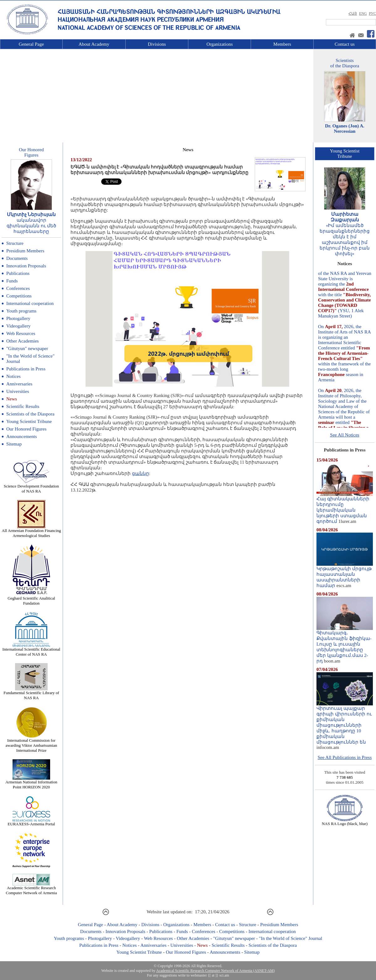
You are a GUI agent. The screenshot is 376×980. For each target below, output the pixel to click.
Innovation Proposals (26, 266)
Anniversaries (19, 384)
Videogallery (18, 326)
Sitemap (14, 444)
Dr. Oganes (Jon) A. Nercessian (345, 129)
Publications (18, 273)
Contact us (345, 44)
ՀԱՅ (353, 13)
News (12, 399)
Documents (17, 258)
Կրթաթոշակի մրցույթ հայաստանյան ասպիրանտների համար (345, 575)
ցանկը (141, 473)
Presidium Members (25, 251)
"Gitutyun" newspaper (27, 348)
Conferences (18, 288)
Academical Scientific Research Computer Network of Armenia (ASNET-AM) (215, 971)
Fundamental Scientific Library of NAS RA (31, 693)
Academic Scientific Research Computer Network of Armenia (31, 888)
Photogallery (18, 318)
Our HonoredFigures (31, 152)
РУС (372, 13)
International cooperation (30, 303)
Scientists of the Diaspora (30, 414)
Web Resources (21, 333)
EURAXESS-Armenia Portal (31, 822)
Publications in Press (26, 369)
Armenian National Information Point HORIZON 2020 (31, 783)
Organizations (220, 44)
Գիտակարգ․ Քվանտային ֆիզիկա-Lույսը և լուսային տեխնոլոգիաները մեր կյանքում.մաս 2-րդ (345, 645)
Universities (18, 391)
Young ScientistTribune (345, 154)
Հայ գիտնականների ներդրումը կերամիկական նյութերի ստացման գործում (345, 508)
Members (282, 44)
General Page (31, 44)
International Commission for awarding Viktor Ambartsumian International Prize (31, 743)
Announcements (21, 436)
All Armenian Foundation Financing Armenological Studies (31, 531)
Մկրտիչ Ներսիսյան (31, 214)
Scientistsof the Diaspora (345, 63)
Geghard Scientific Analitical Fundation (31, 599)
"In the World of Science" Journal (290, 938)
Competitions (19, 296)
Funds (12, 281)
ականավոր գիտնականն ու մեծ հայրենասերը (31, 226)
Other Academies (23, 341)
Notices (13, 376)
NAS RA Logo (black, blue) (345, 822)
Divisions (157, 44)
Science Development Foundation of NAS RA (31, 487)
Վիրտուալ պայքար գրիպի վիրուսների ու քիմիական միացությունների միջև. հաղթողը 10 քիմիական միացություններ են (345, 723)
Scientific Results (23, 406)
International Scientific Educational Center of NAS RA (31, 650)
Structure (15, 243)
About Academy (94, 44)
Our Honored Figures (26, 429)
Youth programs (21, 311)
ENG (363, 13)
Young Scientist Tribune (29, 421)
